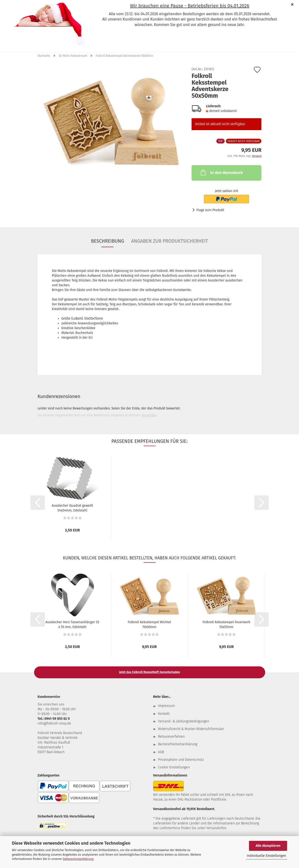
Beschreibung (108, 241)
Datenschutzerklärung (78, 859)
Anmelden (149, 415)
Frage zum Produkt (210, 210)
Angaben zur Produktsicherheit (170, 241)
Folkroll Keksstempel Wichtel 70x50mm (149, 624)
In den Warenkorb (221, 172)
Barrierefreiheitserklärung (178, 744)
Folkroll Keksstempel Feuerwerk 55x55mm (226, 624)
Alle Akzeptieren (268, 846)
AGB (161, 752)
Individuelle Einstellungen (266, 856)
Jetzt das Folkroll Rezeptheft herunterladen (150, 672)
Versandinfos (216, 828)
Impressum (166, 706)
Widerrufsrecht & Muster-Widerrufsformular (191, 729)
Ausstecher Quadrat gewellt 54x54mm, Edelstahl (72, 508)
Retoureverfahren (171, 737)
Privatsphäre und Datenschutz (181, 760)
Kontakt (164, 714)
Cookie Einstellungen (174, 767)
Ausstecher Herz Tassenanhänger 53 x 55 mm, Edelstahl (72, 624)
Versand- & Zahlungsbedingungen (184, 721)
